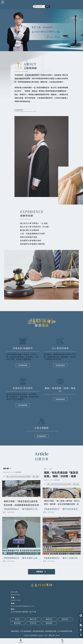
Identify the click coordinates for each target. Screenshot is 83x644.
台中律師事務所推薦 (65, 631)
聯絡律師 (49, 623)
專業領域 (65, 619)
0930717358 (16, 600)
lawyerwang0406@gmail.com (23, 606)
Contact (25, 110)
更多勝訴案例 (23, 365)
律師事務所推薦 (51, 631)
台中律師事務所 (26, 631)
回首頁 (17, 619)
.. (48, 635)
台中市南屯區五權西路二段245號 (24, 612)
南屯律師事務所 (38, 631)
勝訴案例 (17, 623)
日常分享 (33, 623)
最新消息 (49, 619)
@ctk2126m (16, 595)
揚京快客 (34, 635)
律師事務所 (15, 631)
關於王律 (33, 619)
